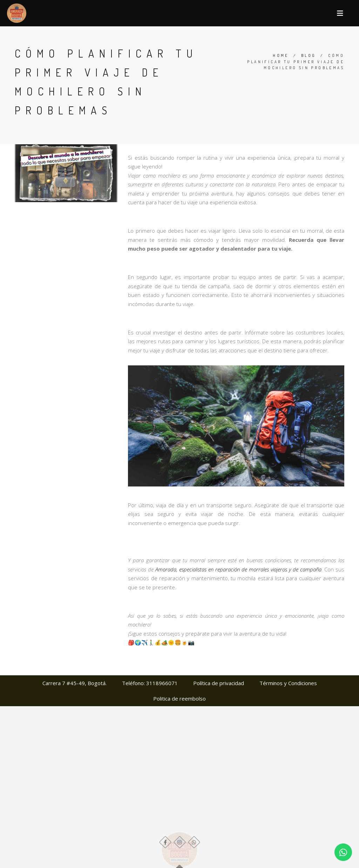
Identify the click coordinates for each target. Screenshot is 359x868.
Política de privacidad (219, 683)
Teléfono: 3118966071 (150, 683)
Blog (309, 55)
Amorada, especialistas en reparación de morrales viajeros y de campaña (238, 569)
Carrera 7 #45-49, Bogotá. (74, 683)
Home (281, 55)
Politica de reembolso (179, 698)
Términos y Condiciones (288, 683)
